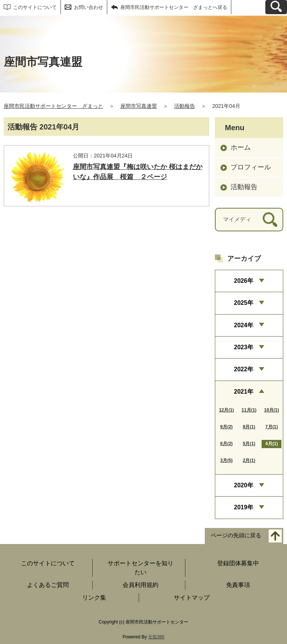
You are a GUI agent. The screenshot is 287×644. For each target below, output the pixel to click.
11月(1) (249, 410)
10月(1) (272, 410)
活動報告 (185, 106)
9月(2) (226, 427)
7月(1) (271, 427)
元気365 (156, 637)
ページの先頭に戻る (236, 535)
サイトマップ (192, 598)
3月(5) (226, 460)
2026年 (244, 281)
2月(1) (249, 460)
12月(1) (226, 410)
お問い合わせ (89, 7)
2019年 (244, 507)
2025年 (244, 303)
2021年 (244, 392)
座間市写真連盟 (139, 106)
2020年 (244, 485)
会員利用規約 (141, 585)
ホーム (241, 147)
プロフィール (251, 167)
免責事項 (238, 585)
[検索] (270, 220)
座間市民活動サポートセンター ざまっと (53, 106)
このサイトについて (35, 7)
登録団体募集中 (238, 563)
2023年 (244, 347)
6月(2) (226, 444)
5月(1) (249, 444)
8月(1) (249, 427)
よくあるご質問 (48, 585)
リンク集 (94, 598)
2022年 (244, 369)
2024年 (244, 325)
